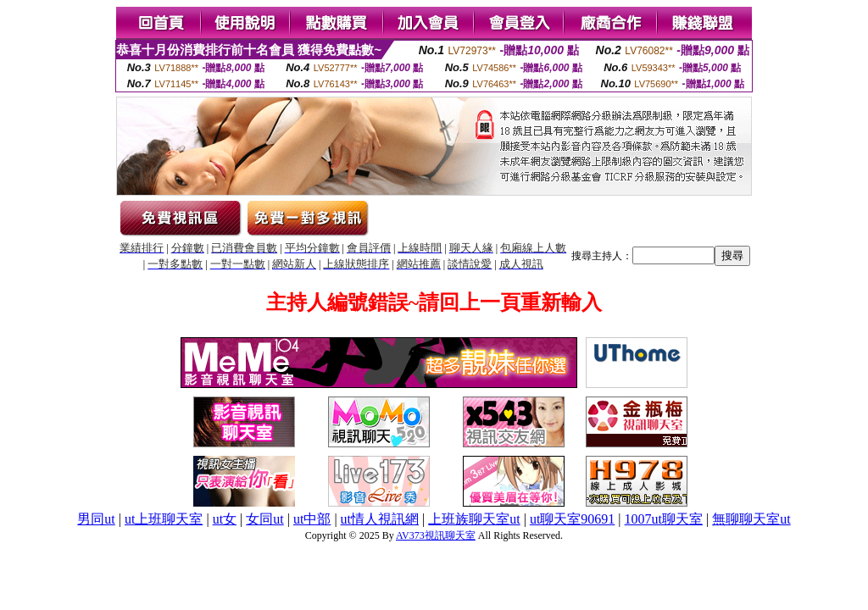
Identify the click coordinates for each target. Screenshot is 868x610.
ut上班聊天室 (164, 519)
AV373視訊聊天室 (436, 535)
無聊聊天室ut (751, 519)
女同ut (264, 519)
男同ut (96, 519)
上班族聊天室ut (474, 519)
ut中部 (312, 519)
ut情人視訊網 (380, 519)
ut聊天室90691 (572, 519)
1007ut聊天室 (664, 519)
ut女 (225, 519)
